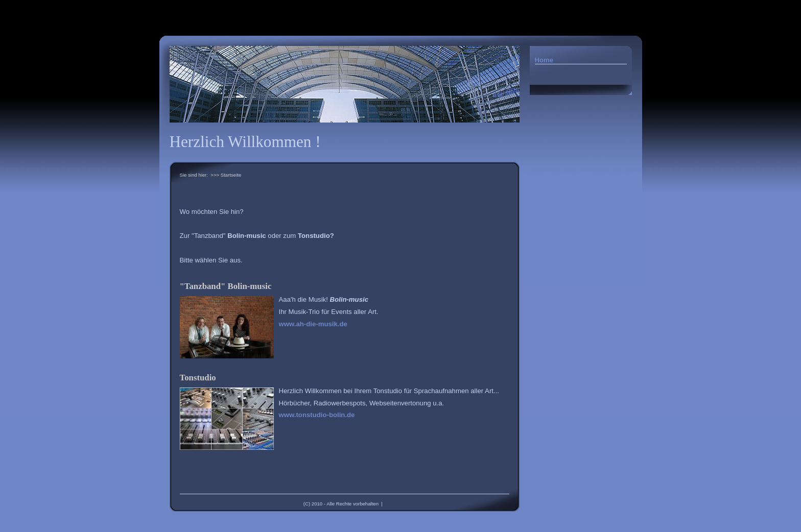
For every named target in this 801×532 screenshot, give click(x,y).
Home (544, 60)
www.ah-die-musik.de (313, 324)
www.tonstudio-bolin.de (317, 415)
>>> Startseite (226, 175)
